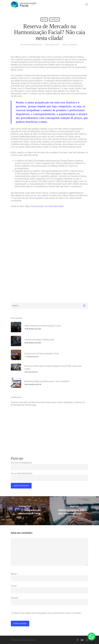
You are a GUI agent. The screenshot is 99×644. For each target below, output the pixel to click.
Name (14, 574)
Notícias (54, 20)
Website (15, 598)
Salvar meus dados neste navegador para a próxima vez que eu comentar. (47, 613)
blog (44, 20)
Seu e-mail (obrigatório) (49, 477)
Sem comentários (70, 45)
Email (14, 586)
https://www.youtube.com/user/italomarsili (44, 206)
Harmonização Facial (33, 45)
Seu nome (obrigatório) (49, 466)
